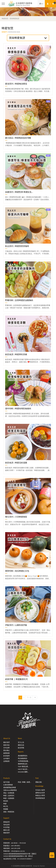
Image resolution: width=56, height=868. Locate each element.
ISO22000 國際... (23, 772)
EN (41, 4)
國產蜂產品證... (23, 764)
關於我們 (6, 742)
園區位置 (6, 830)
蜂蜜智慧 (5, 19)
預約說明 (6, 825)
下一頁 (29, 697)
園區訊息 (21, 745)
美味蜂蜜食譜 (14, 19)
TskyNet (42, 866)
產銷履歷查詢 (23, 756)
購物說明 (6, 822)
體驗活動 (39, 782)
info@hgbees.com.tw (18, 851)
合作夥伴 (6, 759)
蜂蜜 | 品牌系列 (9, 796)
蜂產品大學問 (40, 796)
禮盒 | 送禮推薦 (9, 793)
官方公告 (21, 742)
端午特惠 (6, 782)
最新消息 (6, 745)
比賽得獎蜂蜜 (8, 785)
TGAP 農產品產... (23, 767)
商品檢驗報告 (23, 758)
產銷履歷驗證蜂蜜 (10, 788)
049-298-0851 (16, 846)
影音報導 (6, 756)
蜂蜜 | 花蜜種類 (9, 798)
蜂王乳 (6, 806)
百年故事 (6, 748)
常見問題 (6, 827)
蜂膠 (5, 804)
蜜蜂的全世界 (40, 793)
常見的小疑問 (40, 790)
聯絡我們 (6, 833)
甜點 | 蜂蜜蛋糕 (9, 812)
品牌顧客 (6, 761)
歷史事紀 (6, 750)
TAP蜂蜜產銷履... (24, 761)
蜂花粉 (6, 801)
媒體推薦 (6, 753)
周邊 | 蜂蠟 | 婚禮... (24, 782)
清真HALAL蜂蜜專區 (10, 790)
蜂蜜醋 (6, 809)
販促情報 (21, 748)
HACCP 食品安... (23, 769)
